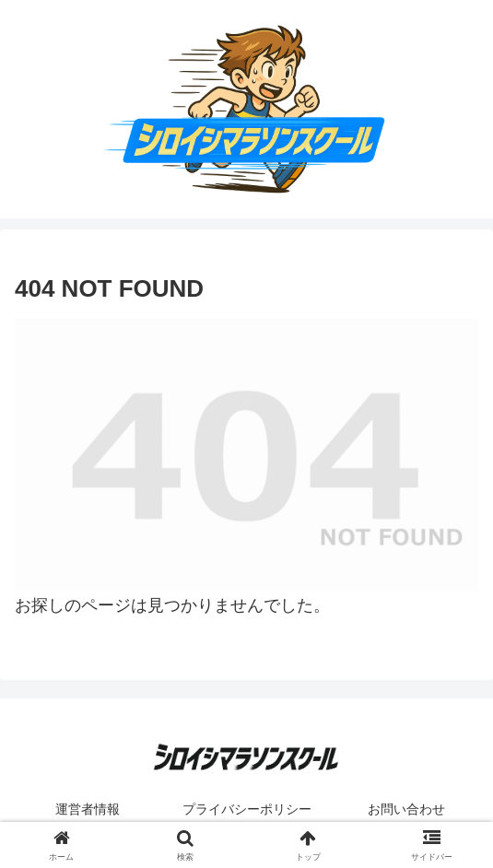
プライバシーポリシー (247, 809)
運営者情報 (88, 809)
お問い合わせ (406, 809)
